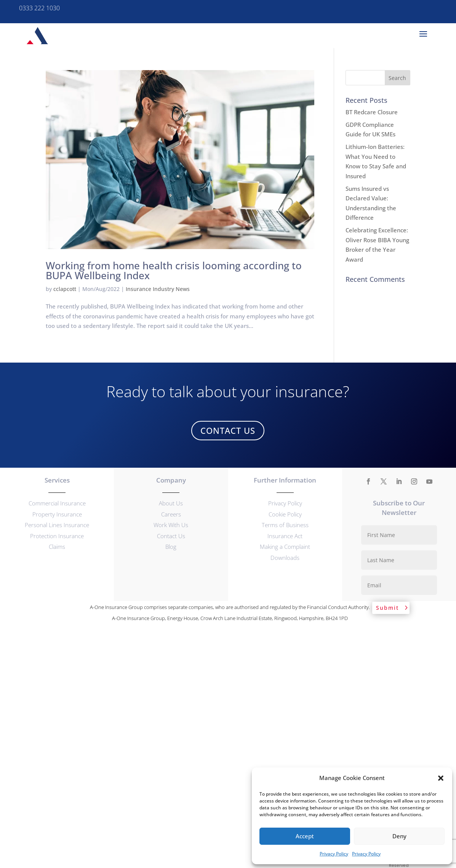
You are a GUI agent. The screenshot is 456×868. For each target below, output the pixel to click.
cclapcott (65, 289)
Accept (305, 836)
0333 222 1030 (39, 8)
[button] (441, 778)
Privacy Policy (334, 854)
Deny (399, 836)
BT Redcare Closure (372, 112)
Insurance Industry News (158, 289)
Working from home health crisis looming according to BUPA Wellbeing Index (174, 270)
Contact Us (228, 430)
